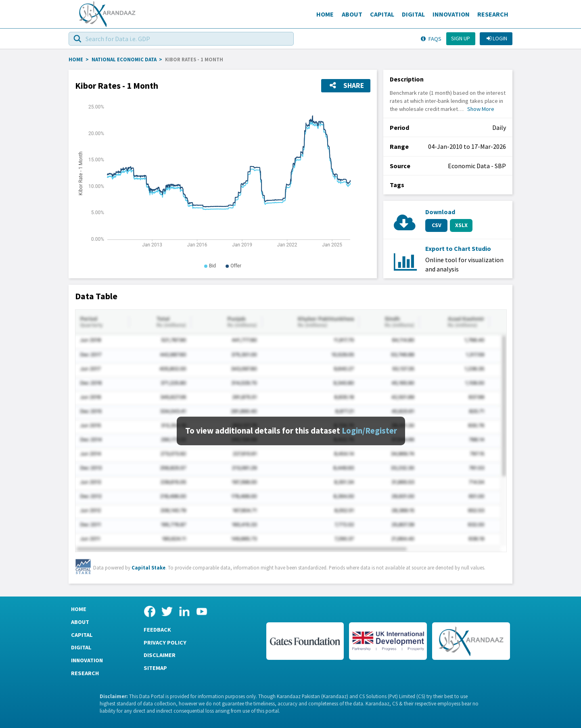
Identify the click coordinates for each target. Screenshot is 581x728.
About (352, 14)
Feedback (157, 630)
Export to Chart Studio (458, 248)
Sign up (461, 38)
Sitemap (155, 668)
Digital (413, 14)
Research (493, 14)
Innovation (451, 14)
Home (325, 14)
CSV (437, 225)
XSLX (461, 225)
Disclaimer (160, 655)
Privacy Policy (165, 642)
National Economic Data (124, 59)
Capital (382, 14)
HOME (76, 59)
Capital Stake (148, 567)
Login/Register (369, 431)
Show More (481, 109)
